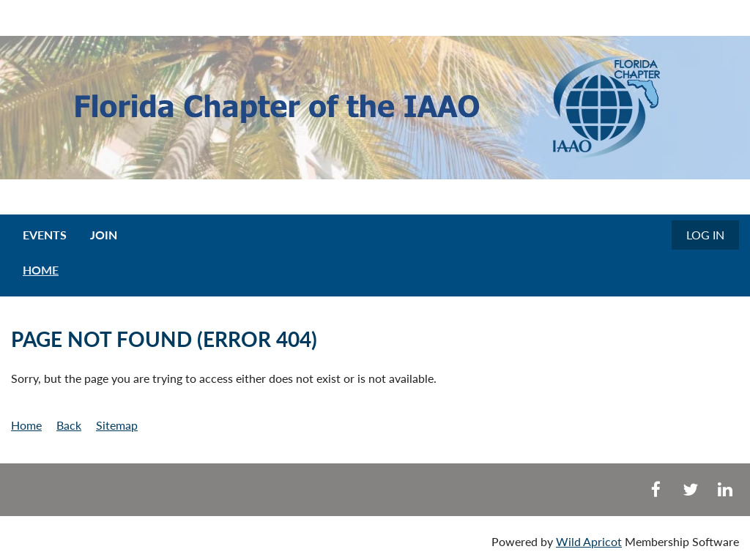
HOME (41, 270)
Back (69, 425)
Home (26, 425)
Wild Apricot (589, 541)
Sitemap (117, 425)
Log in (705, 235)
